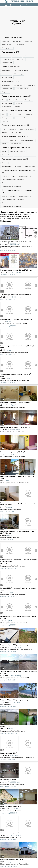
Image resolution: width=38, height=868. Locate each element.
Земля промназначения (27, 129)
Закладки (14, 5)
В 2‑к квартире (6, 74)
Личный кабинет (26, 5)
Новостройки (20, 45)
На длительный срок (8, 59)
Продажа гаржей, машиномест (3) (16, 148)
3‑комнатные (29, 41)
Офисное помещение (8, 176)
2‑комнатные (17, 41)
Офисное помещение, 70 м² (11, 806)
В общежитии (6, 71)
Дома (3, 100)
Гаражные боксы (7, 155)
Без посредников (7, 48)
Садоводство (13, 129)
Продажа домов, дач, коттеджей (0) (16, 96)
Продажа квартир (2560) (12, 37)
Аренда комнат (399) (10, 81)
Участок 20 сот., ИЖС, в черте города (14, 700)
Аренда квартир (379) (11, 52)
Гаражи (4, 152)
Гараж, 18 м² (5, 727)
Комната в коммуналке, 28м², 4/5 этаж (15, 427)
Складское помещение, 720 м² (12, 860)
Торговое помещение (25, 176)
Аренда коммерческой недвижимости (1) (18, 191)
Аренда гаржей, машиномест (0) (15, 159)
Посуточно (21, 59)
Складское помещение (9, 183)
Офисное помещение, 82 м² (11, 833)
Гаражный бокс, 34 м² (9, 753)
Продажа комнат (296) (11, 67)
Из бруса (18, 107)
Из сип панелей (7, 107)
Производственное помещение (11, 186)
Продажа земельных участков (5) (15, 125)
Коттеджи (19, 100)
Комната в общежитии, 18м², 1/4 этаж (15, 452)
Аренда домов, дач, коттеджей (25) (16, 111)
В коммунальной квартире (21, 71)
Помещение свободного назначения (13, 180)
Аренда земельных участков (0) (15, 137)
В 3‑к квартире (18, 74)
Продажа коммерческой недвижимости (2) (18, 171)
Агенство (5, 132)
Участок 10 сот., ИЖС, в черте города (14, 645)
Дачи (10, 100)
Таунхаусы (28, 100)
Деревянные (20, 103)
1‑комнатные (6, 41)
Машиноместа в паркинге (18, 152)
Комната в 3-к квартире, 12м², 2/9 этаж (15, 403)
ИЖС (3, 129)
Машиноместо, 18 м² (8, 780)
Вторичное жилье (7, 45)
